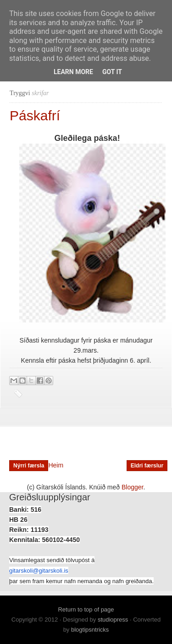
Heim (56, 465)
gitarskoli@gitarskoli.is (39, 571)
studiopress (113, 620)
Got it (112, 72)
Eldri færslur (147, 466)
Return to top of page (86, 609)
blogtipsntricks (90, 630)
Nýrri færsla (29, 466)
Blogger (132, 487)
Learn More (73, 72)
